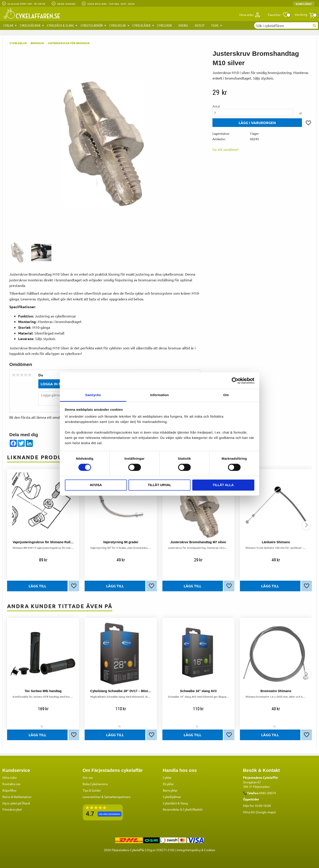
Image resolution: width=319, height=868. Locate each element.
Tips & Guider (92, 790)
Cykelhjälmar (172, 797)
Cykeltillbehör (193, 809)
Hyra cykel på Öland (16, 803)
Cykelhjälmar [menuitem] (30, 25)
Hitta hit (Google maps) (259, 812)
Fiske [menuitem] (215, 25)
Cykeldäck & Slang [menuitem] (60, 25)
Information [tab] (159, 395)
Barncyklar (170, 790)
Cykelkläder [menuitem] (142, 25)
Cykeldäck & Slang (175, 803)
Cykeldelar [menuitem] (118, 25)
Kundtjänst (304, 4)
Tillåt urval (159, 485)
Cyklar (167, 777)
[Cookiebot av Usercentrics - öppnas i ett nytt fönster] (235, 381)
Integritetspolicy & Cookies (196, 850)
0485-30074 (267, 793)
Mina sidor (10, 777)
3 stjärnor (22, 375)
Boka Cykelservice (95, 784)
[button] (278, 15)
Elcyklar (168, 784)
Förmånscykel (12, 809)
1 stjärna (14, 375)
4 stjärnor (26, 375)
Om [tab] (226, 395)
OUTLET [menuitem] (200, 25)
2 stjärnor (18, 375)
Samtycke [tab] (93, 395)
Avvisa (96, 485)
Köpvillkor (10, 790)
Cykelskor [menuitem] (165, 25)
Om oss (88, 777)
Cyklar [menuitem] (8, 25)
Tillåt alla (223, 485)
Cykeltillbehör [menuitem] (92, 25)
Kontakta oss (11, 784)
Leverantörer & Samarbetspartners (107, 797)
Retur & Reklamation (17, 797)
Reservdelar (171, 809)
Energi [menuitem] (183, 25)
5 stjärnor (30, 375)
